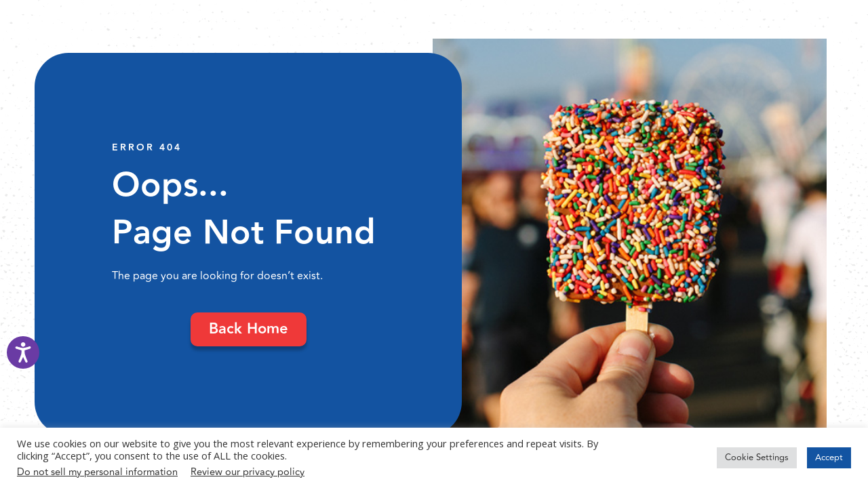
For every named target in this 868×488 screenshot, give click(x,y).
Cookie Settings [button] (757, 457)
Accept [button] (829, 457)
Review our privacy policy (248, 472)
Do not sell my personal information (97, 472)
